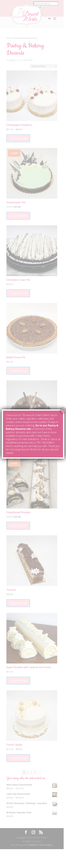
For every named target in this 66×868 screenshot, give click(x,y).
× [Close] (63, 411)
